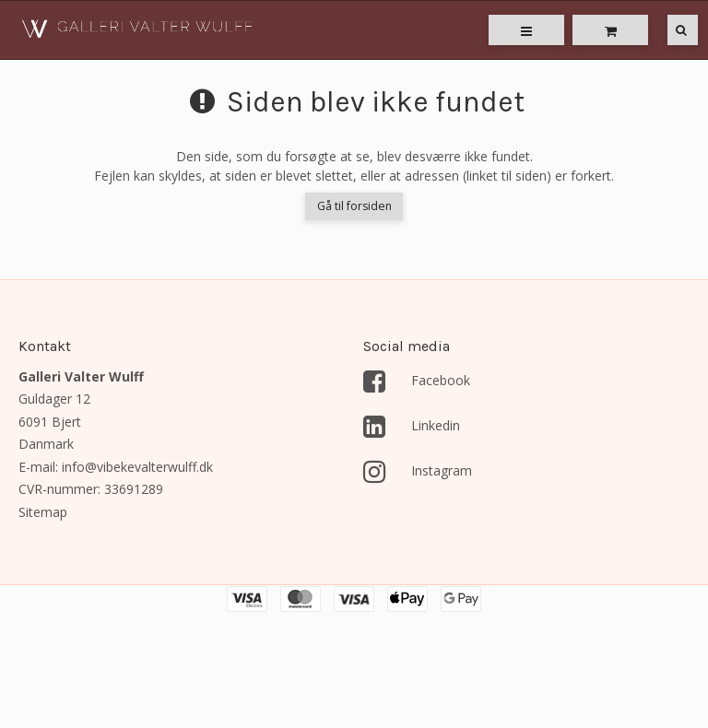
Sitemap (43, 512)
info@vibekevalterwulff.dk (137, 467)
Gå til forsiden (354, 206)
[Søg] (669, 30)
